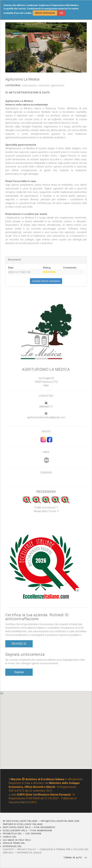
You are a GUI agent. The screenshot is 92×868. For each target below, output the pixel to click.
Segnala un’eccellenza (25, 654)
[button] (12, 47)
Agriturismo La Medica (46, 369)
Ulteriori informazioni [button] (45, 13)
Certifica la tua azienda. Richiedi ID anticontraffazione (37, 617)
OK (61, 13)
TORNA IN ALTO (75, 858)
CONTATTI (8, 849)
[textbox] (46, 172)
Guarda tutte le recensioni (46, 281)
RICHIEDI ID (19, 644)
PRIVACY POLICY (27, 849)
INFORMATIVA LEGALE (29, 853)
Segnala (19, 672)
